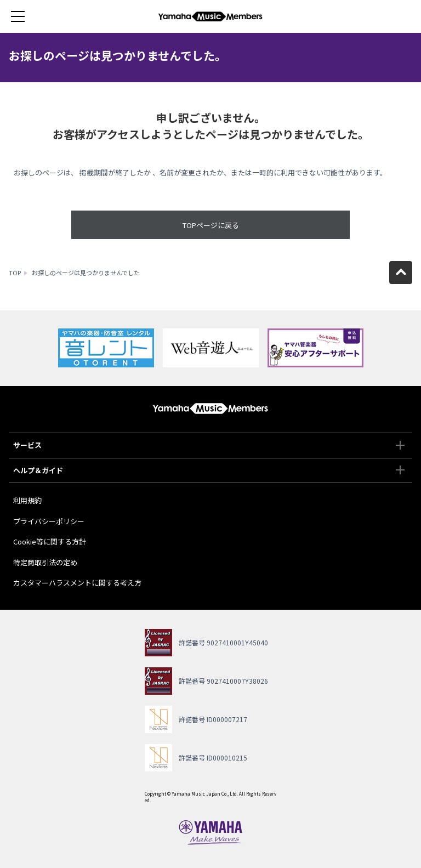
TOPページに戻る (211, 225)
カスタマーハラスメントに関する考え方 (77, 583)
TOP (15, 273)
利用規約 (27, 500)
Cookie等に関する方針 (50, 541)
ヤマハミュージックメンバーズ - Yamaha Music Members (210, 16)
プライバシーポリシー (49, 521)
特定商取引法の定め (45, 562)
